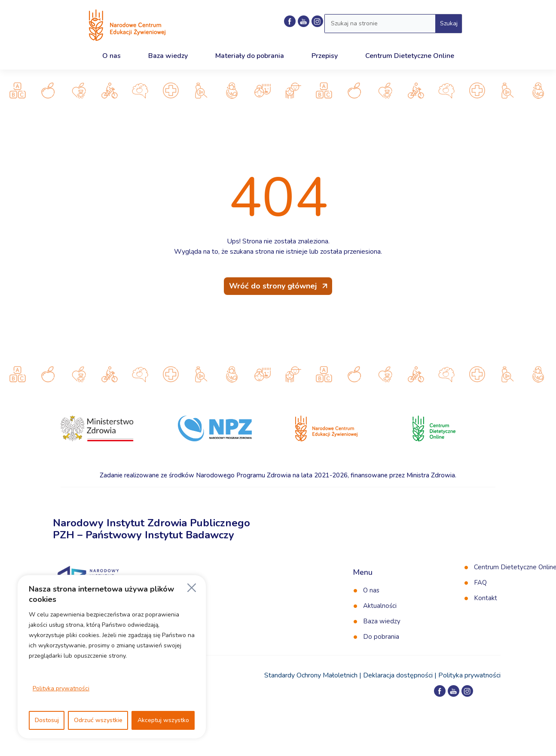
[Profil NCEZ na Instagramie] (467, 691)
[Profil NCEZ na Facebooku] (290, 21)
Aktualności (380, 606)
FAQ (480, 583)
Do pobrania (381, 637)
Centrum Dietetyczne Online (410, 56)
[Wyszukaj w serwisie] (380, 24)
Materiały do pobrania (250, 56)
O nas (112, 56)
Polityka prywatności (61, 688)
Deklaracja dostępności (398, 675)
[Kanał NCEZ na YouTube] (304, 21)
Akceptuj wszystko (163, 720)
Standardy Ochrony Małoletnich (311, 675)
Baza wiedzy (168, 56)
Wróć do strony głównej (273, 286)
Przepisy (325, 56)
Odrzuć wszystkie (98, 720)
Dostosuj (47, 720)
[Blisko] (192, 588)
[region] (112, 657)
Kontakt (486, 598)
